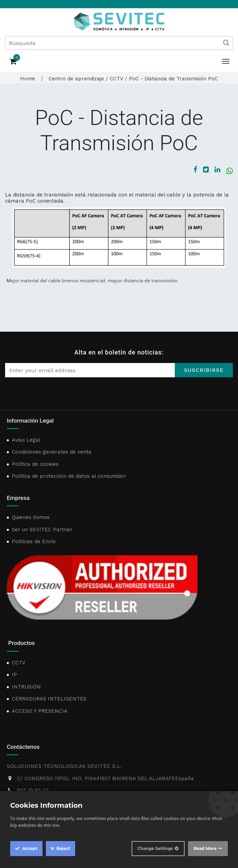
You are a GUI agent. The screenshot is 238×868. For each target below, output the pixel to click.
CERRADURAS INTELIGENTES (49, 699)
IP (14, 675)
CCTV (116, 79)
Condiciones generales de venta (52, 452)
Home (28, 79)
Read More (205, 848)
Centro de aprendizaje (76, 79)
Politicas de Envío (34, 541)
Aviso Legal (26, 440)
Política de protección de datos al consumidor (69, 476)
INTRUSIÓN (26, 687)
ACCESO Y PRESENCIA (40, 711)
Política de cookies (35, 464)
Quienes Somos (31, 517)
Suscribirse (204, 370)
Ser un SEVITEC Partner (42, 530)
